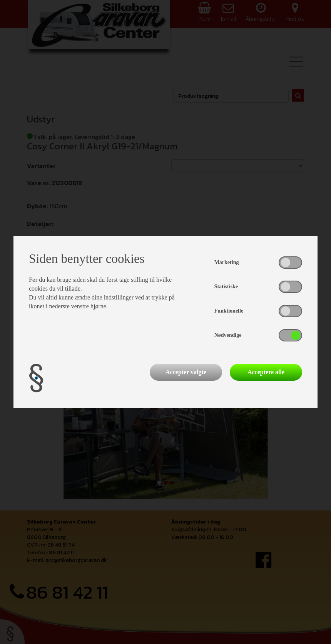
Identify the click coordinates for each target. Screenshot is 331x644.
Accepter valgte (186, 372)
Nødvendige (228, 335)
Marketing (227, 262)
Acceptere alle (266, 372)
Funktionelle (229, 311)
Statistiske (226, 287)
